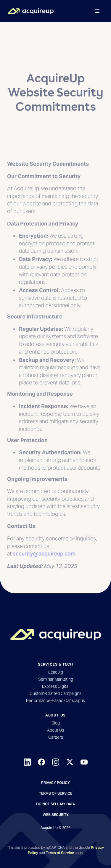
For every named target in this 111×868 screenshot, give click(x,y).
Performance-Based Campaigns (55, 700)
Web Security (56, 815)
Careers (56, 737)
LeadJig (56, 672)
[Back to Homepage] (56, 635)
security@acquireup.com (44, 563)
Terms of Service (56, 793)
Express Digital (56, 686)
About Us (55, 730)
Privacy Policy (55, 783)
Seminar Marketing (56, 679)
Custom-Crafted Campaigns (55, 693)
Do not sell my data (55, 804)
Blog (56, 723)
